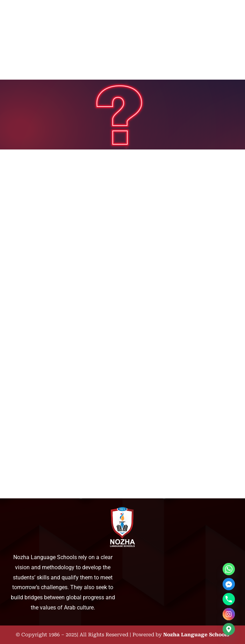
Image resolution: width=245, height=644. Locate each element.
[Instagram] (229, 614)
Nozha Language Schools (196, 635)
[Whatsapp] (229, 569)
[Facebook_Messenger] (229, 584)
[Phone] (229, 599)
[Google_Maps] (229, 629)
